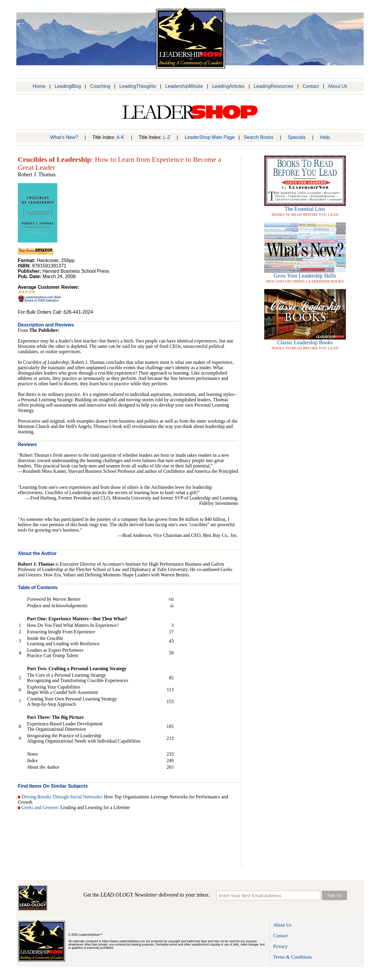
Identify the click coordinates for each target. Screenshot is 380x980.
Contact (311, 86)
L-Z (167, 137)
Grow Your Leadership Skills (305, 276)
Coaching (100, 86)
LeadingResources (274, 86)
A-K (120, 137)
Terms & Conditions (292, 957)
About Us (338, 86)
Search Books (259, 137)
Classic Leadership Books (305, 342)
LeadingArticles (228, 86)
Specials (297, 137)
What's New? (64, 137)
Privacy (280, 946)
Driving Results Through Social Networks (61, 797)
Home (39, 86)
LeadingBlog (68, 86)
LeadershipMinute (184, 86)
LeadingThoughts (138, 86)
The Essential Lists (305, 209)
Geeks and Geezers (40, 807)
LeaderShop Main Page (210, 137)
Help (325, 137)
